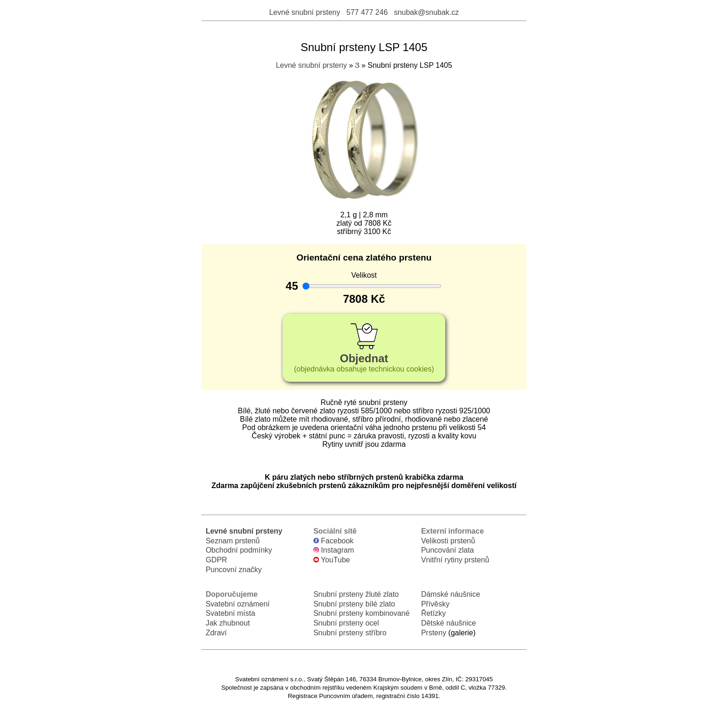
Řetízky (433, 613)
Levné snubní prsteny (305, 12)
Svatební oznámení (238, 604)
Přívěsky (435, 604)
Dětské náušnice (448, 623)
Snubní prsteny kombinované (361, 613)
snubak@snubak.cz (426, 12)
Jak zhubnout (228, 623)
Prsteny (434, 633)
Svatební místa (231, 613)
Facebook (334, 541)
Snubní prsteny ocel (346, 623)
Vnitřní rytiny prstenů (455, 560)
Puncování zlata (448, 550)
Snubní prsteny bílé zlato (354, 604)
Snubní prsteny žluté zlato (356, 594)
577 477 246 (367, 12)
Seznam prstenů (233, 541)
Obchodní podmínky (239, 550)
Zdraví (216, 633)
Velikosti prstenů (448, 541)
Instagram (334, 550)
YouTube (332, 560)
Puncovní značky (234, 570)
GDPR (216, 560)
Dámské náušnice (451, 594)
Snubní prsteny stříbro (350, 633)
